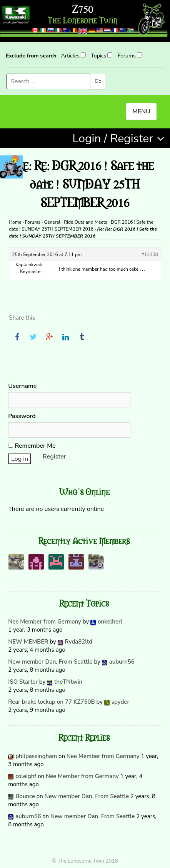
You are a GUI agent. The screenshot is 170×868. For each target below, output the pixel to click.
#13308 (150, 255)
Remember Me (32, 446)
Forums (127, 56)
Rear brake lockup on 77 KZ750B (52, 702)
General (52, 222)
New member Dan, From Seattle (50, 662)
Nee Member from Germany (45, 622)
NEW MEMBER (28, 642)
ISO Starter (23, 682)
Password (22, 416)
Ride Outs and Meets (86, 222)
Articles (70, 56)
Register (54, 457)
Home (15, 222)
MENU (141, 111)
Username (22, 386)
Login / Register (113, 139)
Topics (99, 56)
